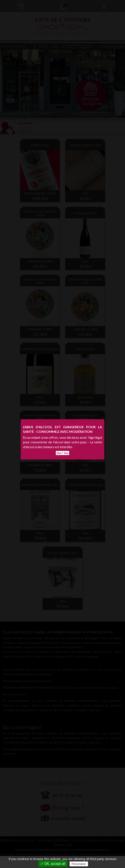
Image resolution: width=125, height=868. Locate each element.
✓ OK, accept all (53, 864)
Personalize (79, 864)
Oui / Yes (62, 434)
